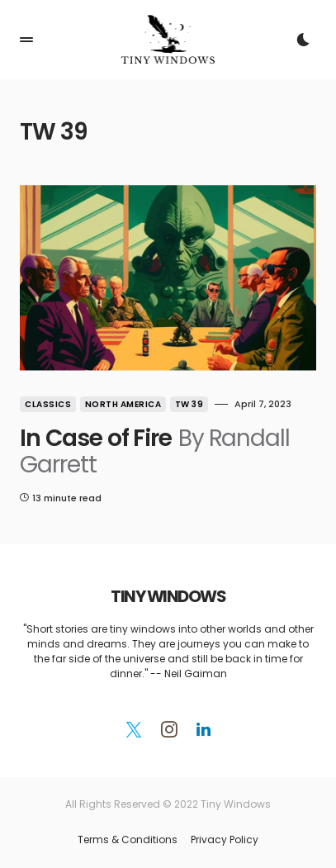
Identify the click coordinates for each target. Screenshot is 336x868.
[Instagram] (169, 729)
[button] (26, 40)
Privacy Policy (225, 840)
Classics (48, 404)
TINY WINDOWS (168, 596)
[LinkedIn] (203, 729)
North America (123, 404)
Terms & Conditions (128, 840)
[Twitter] (134, 729)
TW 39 (189, 404)
